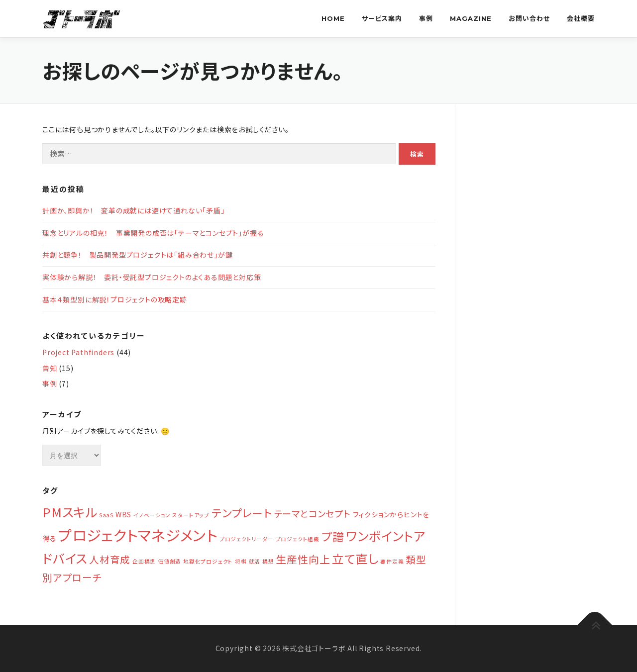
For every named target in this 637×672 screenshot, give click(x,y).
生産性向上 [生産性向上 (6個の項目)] (303, 559)
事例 (426, 18)
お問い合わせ (529, 18)
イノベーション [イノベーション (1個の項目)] (152, 515)
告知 (50, 368)
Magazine (471, 18)
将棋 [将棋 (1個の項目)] (241, 561)
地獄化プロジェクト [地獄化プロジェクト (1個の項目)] (208, 561)
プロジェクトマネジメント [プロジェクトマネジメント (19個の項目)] (138, 535)
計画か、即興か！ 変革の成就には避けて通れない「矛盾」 (134, 210)
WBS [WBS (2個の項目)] (123, 514)
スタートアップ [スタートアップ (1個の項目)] (191, 515)
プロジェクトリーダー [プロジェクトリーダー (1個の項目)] (247, 539)
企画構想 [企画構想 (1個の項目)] (144, 561)
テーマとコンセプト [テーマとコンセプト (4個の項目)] (313, 513)
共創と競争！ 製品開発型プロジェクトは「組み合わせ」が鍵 (137, 255)
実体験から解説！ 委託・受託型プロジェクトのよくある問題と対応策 (152, 277)
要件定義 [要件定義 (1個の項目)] (392, 561)
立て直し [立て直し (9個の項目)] (355, 558)
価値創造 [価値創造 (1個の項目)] (169, 561)
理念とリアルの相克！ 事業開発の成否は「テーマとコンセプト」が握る (153, 233)
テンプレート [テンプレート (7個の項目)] (242, 513)
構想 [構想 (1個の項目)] (268, 561)
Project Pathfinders (78, 352)
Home (333, 18)
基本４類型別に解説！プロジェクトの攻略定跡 (115, 299)
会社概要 (581, 18)
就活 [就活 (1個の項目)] (255, 561)
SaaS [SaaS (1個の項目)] (106, 515)
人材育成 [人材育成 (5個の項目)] (110, 559)
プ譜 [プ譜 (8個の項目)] (333, 536)
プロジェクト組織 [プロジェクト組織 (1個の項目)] (298, 539)
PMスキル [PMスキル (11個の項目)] (70, 512)
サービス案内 (382, 18)
